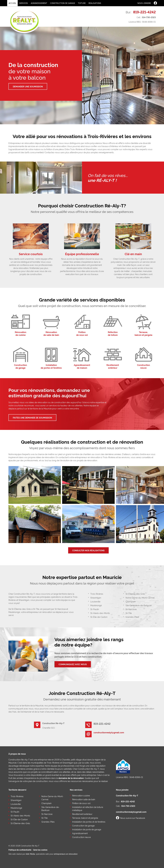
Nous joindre (144, 3)
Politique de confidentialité (20, 850)
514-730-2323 (149, 17)
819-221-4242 (144, 12)
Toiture (82, 3)
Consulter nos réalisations (88, 550)
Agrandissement (39, 3)
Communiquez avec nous (73, 664)
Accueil (12, 3)
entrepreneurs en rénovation (66, 854)
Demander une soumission (28, 86)
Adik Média (30, 854)
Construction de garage (63, 3)
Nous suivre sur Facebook (130, 818)
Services (24, 3)
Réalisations (95, 3)
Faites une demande (32, 418)
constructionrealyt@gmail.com (109, 732)
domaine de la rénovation (71, 778)
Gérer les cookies (40, 850)
